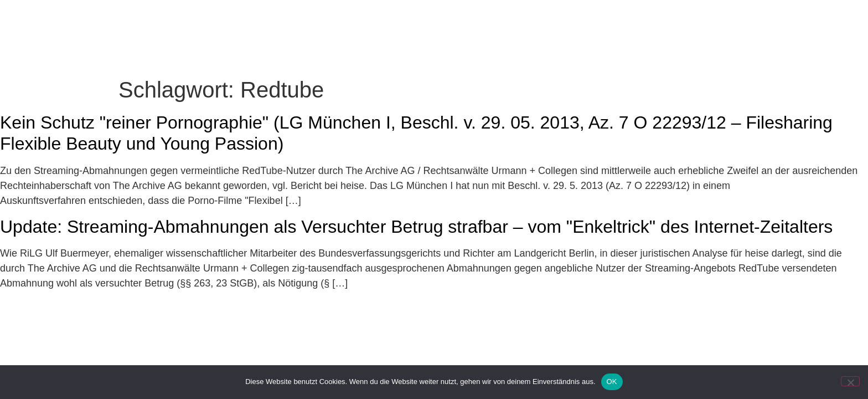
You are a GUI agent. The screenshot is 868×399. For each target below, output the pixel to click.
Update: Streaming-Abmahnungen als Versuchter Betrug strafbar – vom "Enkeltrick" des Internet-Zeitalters (416, 227)
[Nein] (850, 381)
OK (612, 382)
